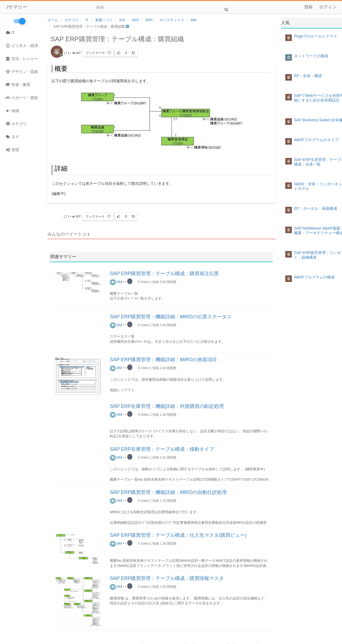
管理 (12, 150)
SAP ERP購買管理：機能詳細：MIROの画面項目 (163, 360)
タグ (12, 137)
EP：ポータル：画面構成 (316, 208)
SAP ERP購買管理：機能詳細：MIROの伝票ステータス (171, 317)
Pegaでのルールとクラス (316, 36)
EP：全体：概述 (308, 76)
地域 (12, 111)
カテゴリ (16, 124)
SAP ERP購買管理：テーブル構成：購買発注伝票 (164, 274)
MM (116, 282)
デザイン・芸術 (22, 72)
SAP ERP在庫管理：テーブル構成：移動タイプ (162, 449)
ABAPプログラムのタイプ (316, 140)
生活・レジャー (22, 59)
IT (10, 33)
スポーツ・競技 (22, 98)
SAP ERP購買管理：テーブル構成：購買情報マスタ (167, 578)
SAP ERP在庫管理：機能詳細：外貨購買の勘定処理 (167, 406)
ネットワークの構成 (311, 56)
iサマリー (17, 7)
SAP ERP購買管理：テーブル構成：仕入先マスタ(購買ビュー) (178, 535)
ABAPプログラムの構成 (314, 277)
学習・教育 (18, 85)
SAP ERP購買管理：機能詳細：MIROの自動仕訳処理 (168, 492)
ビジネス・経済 (22, 46)
